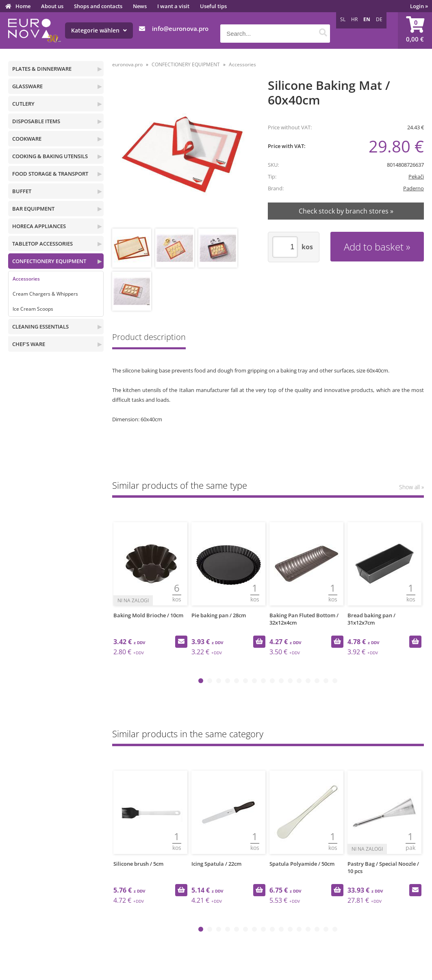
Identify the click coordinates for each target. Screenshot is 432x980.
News (140, 6)
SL (343, 19)
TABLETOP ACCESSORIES (42, 244)
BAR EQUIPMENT (33, 209)
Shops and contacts (98, 6)
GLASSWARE (27, 86)
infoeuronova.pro (180, 28)
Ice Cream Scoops (33, 309)
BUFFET (22, 191)
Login (419, 6)
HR (354, 19)
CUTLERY (23, 104)
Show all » (411, 487)
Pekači (416, 176)
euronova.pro (127, 64)
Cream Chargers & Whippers (45, 294)
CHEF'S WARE (29, 344)
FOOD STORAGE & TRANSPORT (50, 174)
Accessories (26, 279)
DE (379, 19)
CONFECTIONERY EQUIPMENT (49, 261)
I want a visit (173, 6)
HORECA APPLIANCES (39, 226)
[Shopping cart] (415, 30)
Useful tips (213, 6)
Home (23, 6)
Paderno (414, 188)
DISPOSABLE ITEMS (36, 121)
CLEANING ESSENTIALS (40, 327)
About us (52, 6)
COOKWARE (27, 139)
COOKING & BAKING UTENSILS (50, 156)
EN (367, 19)
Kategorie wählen (99, 30)
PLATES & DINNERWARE (42, 69)
